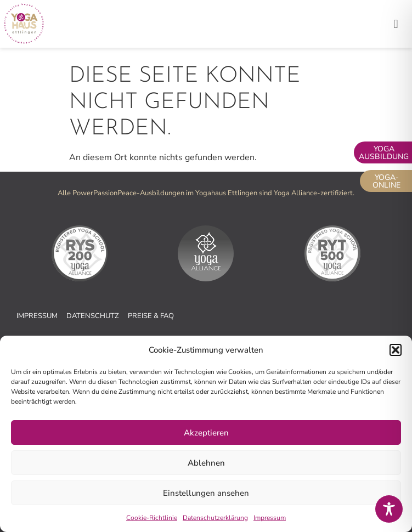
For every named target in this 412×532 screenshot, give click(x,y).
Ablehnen (206, 463)
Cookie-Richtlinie (152, 518)
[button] (396, 350)
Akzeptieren (206, 433)
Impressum (270, 518)
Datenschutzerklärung (215, 518)
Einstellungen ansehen (206, 493)
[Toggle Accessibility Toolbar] (389, 509)
